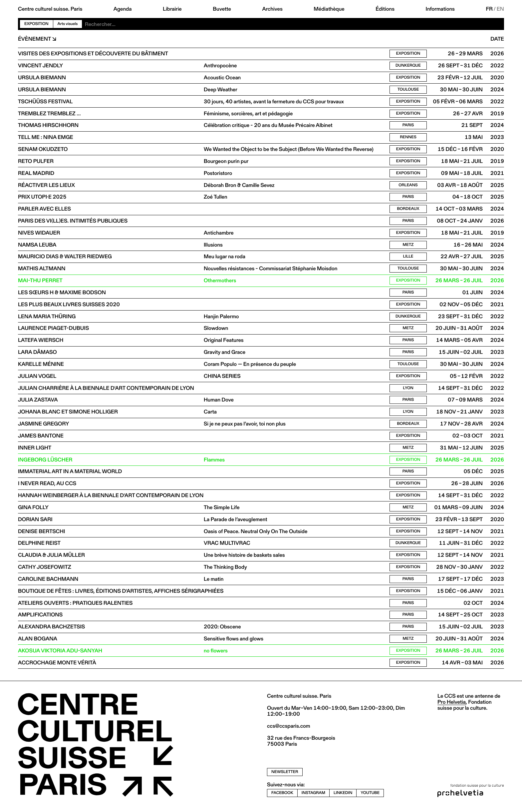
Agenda (123, 9)
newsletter (285, 775)
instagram (313, 796)
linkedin (343, 796)
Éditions (385, 9)
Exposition (36, 24)
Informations (440, 9)
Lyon (408, 390)
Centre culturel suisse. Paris (50, 9)
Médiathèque (329, 9)
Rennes (408, 138)
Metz (408, 246)
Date (497, 39)
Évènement (34, 39)
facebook (282, 796)
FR (489, 9)
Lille (408, 258)
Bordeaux (408, 210)
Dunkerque (408, 66)
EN (500, 9)
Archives (272, 9)
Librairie (172, 9)
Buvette (222, 9)
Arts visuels (68, 24)
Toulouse (408, 90)
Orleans (408, 186)
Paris (408, 126)
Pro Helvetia (452, 705)
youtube (370, 796)
